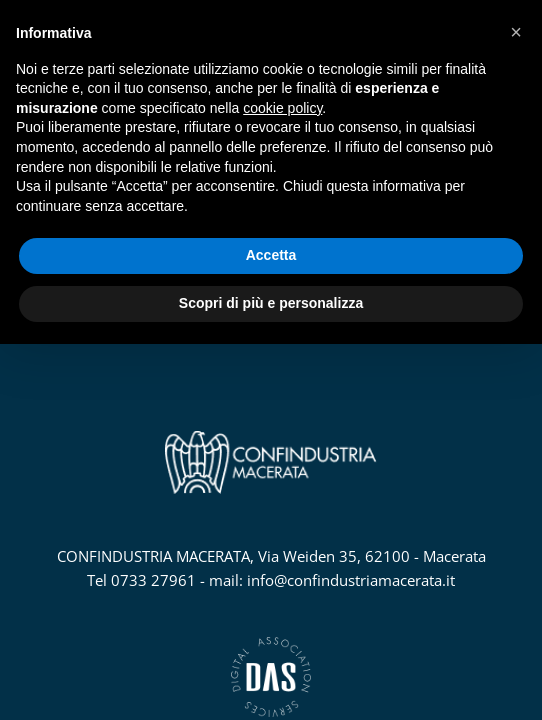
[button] (516, 32)
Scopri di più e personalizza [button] (271, 303)
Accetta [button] (271, 255)
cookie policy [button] (282, 108)
